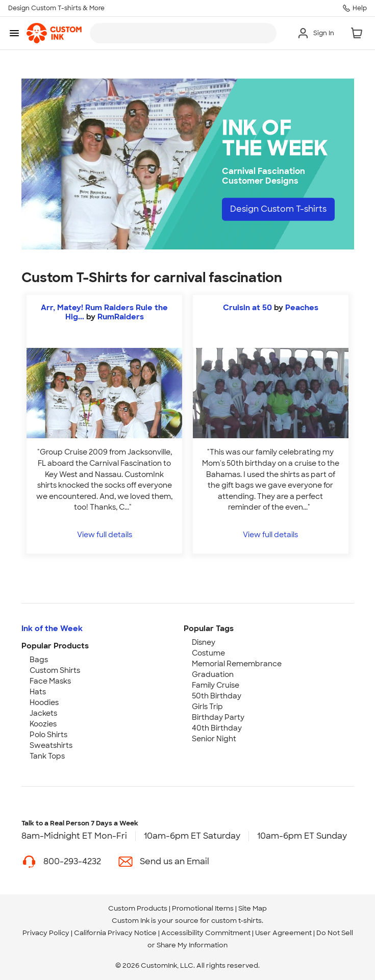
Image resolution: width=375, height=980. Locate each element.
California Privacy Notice (115, 933)
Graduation (213, 674)
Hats (38, 692)
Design (278, 209)
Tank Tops (47, 756)
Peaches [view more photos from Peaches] (302, 308)
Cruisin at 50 (247, 308)
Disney (204, 642)
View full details (105, 534)
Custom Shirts (55, 670)
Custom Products (138, 908)
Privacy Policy (46, 933)
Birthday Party (218, 717)
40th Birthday (217, 728)
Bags (39, 660)
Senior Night (214, 739)
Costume (208, 653)
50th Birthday (217, 696)
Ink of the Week (52, 629)
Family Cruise (216, 685)
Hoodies (44, 702)
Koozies (43, 724)
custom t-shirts (236, 921)
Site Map (253, 908)
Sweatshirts (51, 745)
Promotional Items (203, 908)
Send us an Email (174, 861)
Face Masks (50, 681)
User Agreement (283, 933)
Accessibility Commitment (206, 933)
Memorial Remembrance (237, 664)
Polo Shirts (48, 735)
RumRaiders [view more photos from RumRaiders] (121, 317)
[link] (54, 33)
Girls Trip (207, 707)
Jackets (43, 713)
